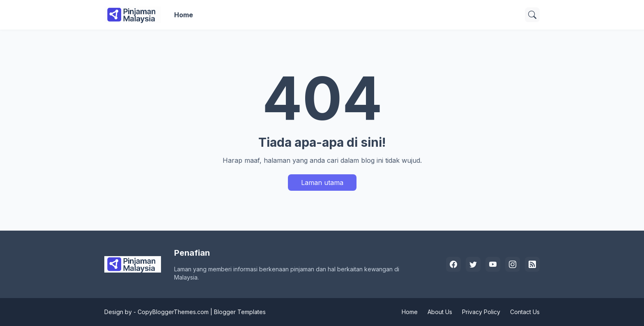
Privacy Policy (481, 312)
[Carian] (532, 15)
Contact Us (525, 312)
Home (184, 15)
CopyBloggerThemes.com (173, 312)
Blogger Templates (240, 312)
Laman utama (322, 183)
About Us (440, 312)
